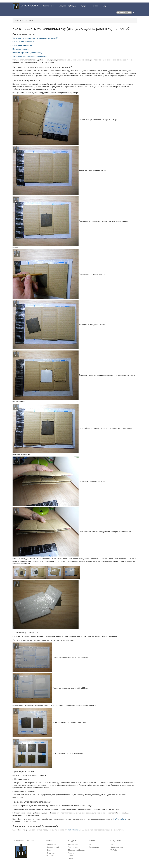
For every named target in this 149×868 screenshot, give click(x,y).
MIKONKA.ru (20, 20)
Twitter (113, 844)
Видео (95, 6)
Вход (91, 844)
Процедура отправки (21, 49)
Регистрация (94, 847)
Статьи (30, 20)
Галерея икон (73, 847)
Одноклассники (117, 847)
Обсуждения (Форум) (67, 6)
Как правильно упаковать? (23, 42)
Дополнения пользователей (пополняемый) (30, 56)
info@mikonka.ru (120, 819)
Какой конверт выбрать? (22, 45)
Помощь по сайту (53, 847)
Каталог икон (48, 6)
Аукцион (84, 6)
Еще (106, 6)
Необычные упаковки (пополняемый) (27, 53)
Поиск (49, 850)
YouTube (114, 850)
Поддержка (51, 853)
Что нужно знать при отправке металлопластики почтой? (35, 38)
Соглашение (51, 844)
